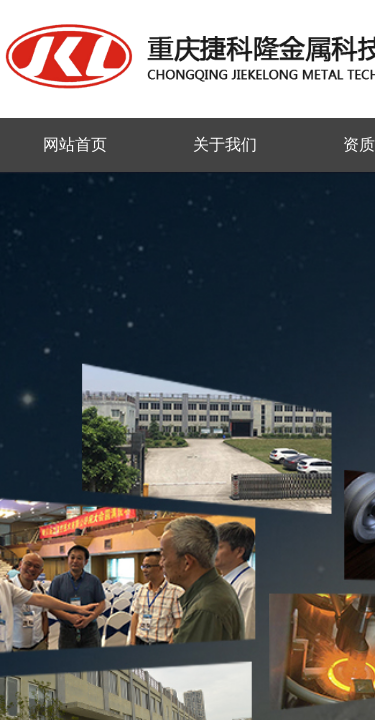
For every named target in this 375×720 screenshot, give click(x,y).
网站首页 (75, 144)
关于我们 (225, 144)
